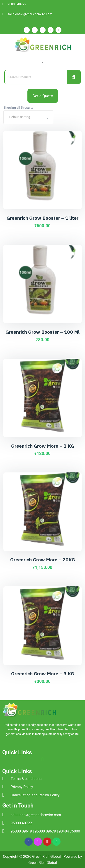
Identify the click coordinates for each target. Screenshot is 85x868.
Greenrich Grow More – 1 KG (43, 446)
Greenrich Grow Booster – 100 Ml (42, 332)
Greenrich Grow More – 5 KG (43, 674)
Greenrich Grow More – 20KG (43, 560)
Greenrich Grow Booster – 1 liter (42, 218)
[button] (42, 61)
